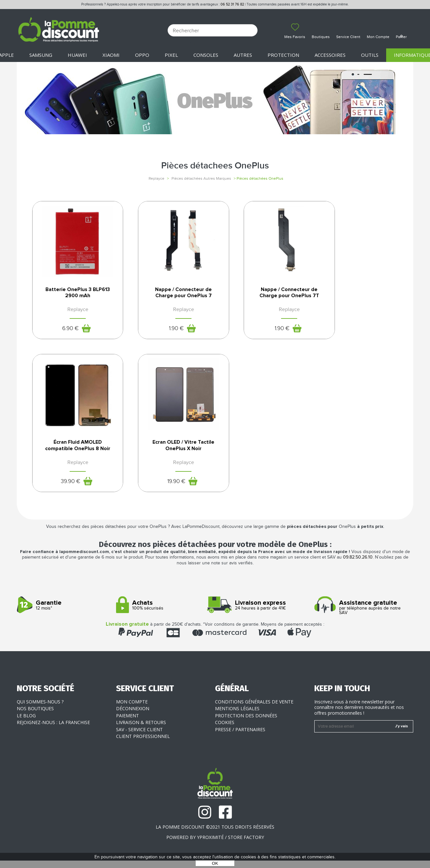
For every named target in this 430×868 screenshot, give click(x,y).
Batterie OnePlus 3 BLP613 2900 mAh (72, 293)
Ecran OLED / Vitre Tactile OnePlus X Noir (73, 451)
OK (215, 863)
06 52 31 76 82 (232, 4)
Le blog (26, 723)
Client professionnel (143, 744)
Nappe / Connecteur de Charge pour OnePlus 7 (168, 293)
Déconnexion (133, 716)
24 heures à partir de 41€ (262, 613)
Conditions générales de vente (254, 709)
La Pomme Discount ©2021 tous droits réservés (215, 834)
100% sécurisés (163, 613)
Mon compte (132, 709)
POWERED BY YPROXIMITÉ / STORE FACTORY (215, 845)
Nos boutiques (35, 716)
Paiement (127, 723)
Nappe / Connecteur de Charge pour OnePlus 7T (263, 293)
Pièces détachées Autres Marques (201, 178)
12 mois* (64, 613)
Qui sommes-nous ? (40, 709)
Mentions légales (237, 716)
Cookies (225, 730)
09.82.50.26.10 (358, 565)
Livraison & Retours (141, 730)
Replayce (156, 178)
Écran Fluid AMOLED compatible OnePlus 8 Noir (358, 295)
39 (350, 333)
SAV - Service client (139, 737)
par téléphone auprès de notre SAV (362, 615)
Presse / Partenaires (240, 737)
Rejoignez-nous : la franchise (53, 730)
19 (65, 488)
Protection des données (246, 723)
